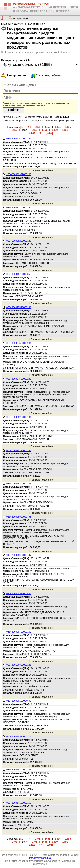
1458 (34, 130)
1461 (65, 130)
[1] (22, 127)
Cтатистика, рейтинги (49, 75)
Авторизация (20, 19)
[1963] (49, 133)
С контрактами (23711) (39, 117)
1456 (14, 130)
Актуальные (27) (12, 117)
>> (40, 133)
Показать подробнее (41, 170)
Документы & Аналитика (28, 24)
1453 (47, 127)
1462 (32, 133)
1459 (45, 130)
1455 (68, 127)
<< (29, 127)
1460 (55, 130)
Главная (6, 24)
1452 (37, 127)
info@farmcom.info (40, 858)
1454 (58, 127)
